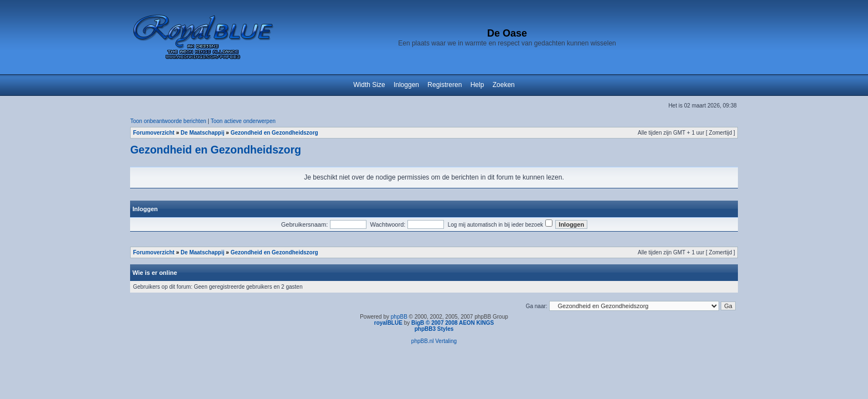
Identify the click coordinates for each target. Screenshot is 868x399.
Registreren (445, 85)
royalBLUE (388, 323)
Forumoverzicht (154, 133)
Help (477, 85)
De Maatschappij (202, 133)
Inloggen (406, 85)
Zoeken (504, 85)
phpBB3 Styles (434, 329)
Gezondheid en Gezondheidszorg (274, 133)
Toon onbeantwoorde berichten (168, 121)
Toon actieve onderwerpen (243, 121)
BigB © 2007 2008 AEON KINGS (453, 323)
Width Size (369, 85)
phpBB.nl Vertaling (434, 341)
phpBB (399, 317)
